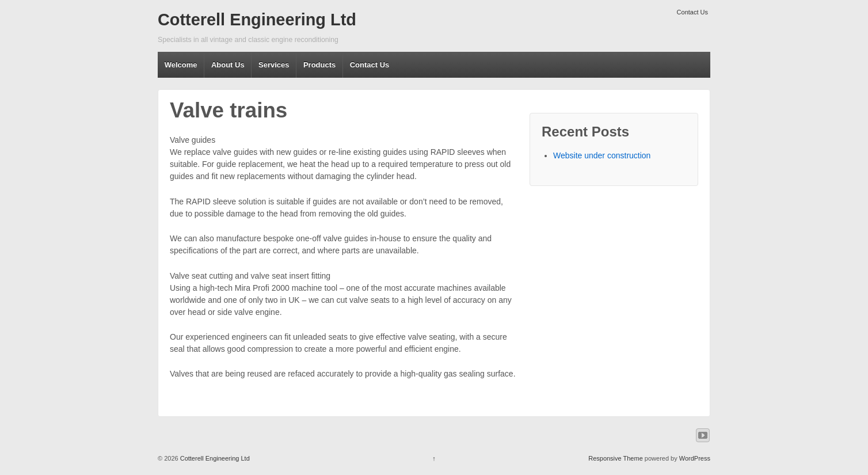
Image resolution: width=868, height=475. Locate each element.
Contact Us (692, 12)
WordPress (695, 458)
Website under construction (602, 155)
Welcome (181, 65)
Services (274, 65)
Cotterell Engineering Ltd (257, 20)
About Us (228, 65)
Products (319, 65)
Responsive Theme (616, 458)
